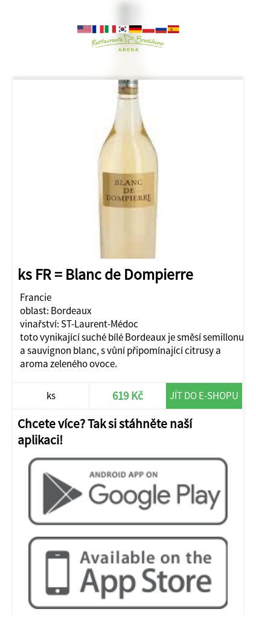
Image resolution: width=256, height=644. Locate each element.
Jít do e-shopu (204, 396)
